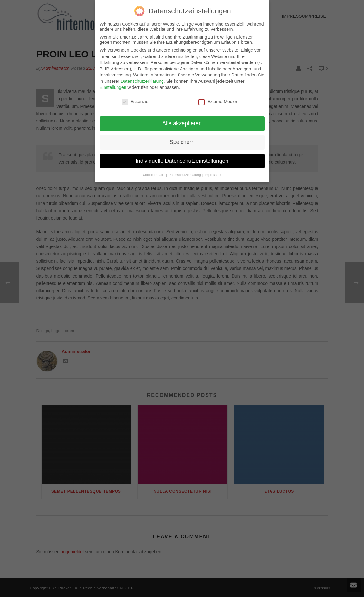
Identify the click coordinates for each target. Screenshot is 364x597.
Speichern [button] (182, 139)
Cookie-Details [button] (154, 172)
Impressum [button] (213, 172)
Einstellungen (113, 84)
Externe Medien (218, 99)
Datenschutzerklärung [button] (185, 172)
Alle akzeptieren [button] (182, 120)
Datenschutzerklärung (142, 78)
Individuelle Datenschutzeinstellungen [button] (182, 158)
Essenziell (136, 99)
